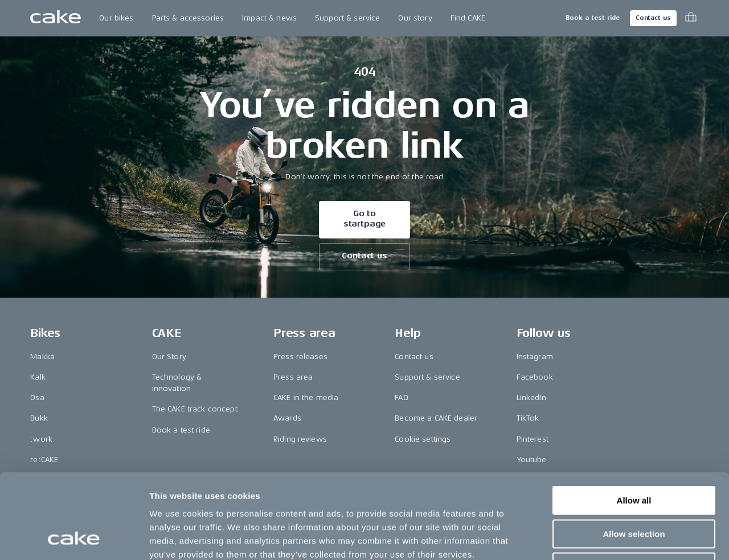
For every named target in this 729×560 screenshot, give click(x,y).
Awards (287, 418)
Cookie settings (423, 439)
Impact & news (269, 18)
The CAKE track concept (195, 409)
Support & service (347, 18)
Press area (293, 377)
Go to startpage (365, 219)
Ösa (37, 398)
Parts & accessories (188, 18)
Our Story (169, 357)
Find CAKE (468, 18)
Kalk (38, 377)
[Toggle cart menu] (691, 18)
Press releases (300, 357)
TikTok (528, 418)
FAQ (401, 398)
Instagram (535, 357)
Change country (79, 524)
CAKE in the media (306, 398)
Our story (415, 18)
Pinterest (533, 439)
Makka (42, 357)
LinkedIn (531, 398)
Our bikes (116, 18)
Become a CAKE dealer (436, 418)
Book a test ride (593, 18)
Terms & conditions (664, 523)
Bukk (39, 418)
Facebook (535, 377)
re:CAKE (44, 460)
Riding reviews (300, 439)
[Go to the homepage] (56, 18)
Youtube (532, 460)
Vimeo (528, 480)
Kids (38, 480)
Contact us (653, 18)
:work (41, 439)
